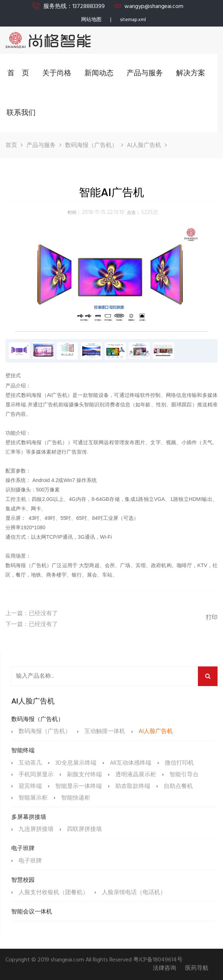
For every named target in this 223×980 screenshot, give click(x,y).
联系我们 (21, 113)
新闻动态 (99, 73)
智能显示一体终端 (79, 786)
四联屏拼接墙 (84, 829)
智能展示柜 (33, 798)
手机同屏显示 (36, 775)
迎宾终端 (30, 786)
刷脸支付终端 (84, 775)
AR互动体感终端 (131, 763)
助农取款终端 (133, 786)
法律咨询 (164, 969)
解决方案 (191, 73)
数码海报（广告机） (91, 146)
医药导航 (197, 969)
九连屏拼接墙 (36, 829)
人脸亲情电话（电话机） (134, 893)
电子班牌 (30, 861)
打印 (212, 618)
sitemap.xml (133, 20)
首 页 (18, 73)
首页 (11, 146)
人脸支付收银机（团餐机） (53, 893)
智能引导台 (184, 775)
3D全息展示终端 (76, 763)
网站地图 (91, 20)
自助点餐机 (178, 786)
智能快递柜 (76, 798)
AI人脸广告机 (144, 146)
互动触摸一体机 (105, 732)
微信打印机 (179, 763)
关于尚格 (57, 73)
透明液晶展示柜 (136, 775)
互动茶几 (30, 763)
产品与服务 (145, 73)
